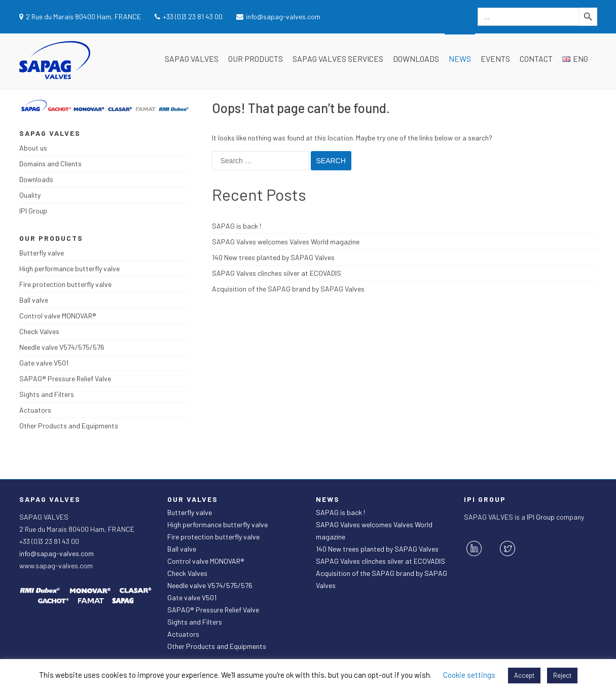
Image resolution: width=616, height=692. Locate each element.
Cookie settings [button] (469, 675)
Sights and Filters (47, 394)
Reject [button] (562, 675)
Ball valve (34, 300)
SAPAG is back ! (237, 226)
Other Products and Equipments (69, 426)
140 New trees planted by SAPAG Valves (273, 257)
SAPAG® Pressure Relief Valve (65, 378)
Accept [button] (524, 675)
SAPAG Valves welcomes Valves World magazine (286, 242)
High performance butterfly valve (69, 268)
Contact (536, 59)
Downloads (416, 59)
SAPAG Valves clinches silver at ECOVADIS (277, 273)
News (460, 59)
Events (495, 59)
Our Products (256, 59)
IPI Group (33, 211)
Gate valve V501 (44, 363)
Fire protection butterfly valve (65, 284)
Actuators (35, 410)
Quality (30, 195)
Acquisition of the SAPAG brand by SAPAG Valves (288, 289)
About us (33, 148)
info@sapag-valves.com (57, 553)
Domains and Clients (50, 163)
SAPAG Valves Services (338, 59)
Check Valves (39, 331)
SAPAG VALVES (192, 59)
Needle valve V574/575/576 (62, 347)
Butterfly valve (42, 253)
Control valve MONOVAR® (58, 316)
